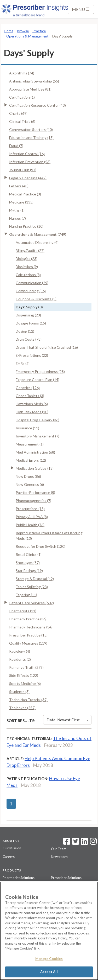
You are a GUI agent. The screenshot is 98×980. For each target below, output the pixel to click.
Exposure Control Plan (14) (38, 380)
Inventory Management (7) (38, 436)
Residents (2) (20, 659)
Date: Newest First (68, 720)
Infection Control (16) (27, 154)
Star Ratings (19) (29, 571)
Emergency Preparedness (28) (40, 371)
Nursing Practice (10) (26, 226)
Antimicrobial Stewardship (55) (34, 81)
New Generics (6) (30, 484)
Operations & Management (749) (38, 234)
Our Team (59, 849)
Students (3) (19, 692)
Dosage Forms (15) (31, 323)
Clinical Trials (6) (22, 121)
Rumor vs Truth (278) (26, 667)
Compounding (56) (31, 291)
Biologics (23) (27, 259)
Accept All (49, 972)
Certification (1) (22, 97)
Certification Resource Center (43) (38, 105)
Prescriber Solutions (66, 878)
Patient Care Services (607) (31, 603)
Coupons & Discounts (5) (36, 299)
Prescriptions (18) (30, 509)
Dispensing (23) (28, 315)
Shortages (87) (28, 562)
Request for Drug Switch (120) (41, 546)
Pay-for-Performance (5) (35, 492)
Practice (39, 31)
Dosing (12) (25, 331)
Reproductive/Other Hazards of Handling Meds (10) (49, 536)
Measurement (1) (30, 444)
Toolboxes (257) (22, 708)
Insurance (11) (27, 428)
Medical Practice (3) (25, 194)
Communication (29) (32, 283)
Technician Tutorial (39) (28, 700)
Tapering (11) (26, 595)
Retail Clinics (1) (29, 554)
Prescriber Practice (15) (28, 635)
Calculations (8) (28, 275)
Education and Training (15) (31, 138)
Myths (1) (17, 210)
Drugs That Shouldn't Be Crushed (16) (47, 347)
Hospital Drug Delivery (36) (38, 420)
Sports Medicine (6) (25, 683)
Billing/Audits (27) (30, 250)
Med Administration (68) (35, 452)
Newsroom (59, 857)
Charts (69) (18, 113)
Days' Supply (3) (29, 307)
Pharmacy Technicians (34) (31, 627)
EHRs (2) (23, 363)
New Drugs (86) (28, 476)
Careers (9, 857)
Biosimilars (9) (27, 267)
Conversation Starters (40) (31, 129)
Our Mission (12, 848)
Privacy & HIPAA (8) (32, 517)
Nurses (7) (18, 218)
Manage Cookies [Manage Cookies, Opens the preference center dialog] (49, 959)
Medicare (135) (21, 202)
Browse (23, 31)
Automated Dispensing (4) (37, 242)
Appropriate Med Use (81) (30, 89)
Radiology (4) (20, 651)
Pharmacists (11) (23, 611)
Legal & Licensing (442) (28, 178)
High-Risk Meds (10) (32, 412)
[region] (49, 931)
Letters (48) (19, 186)
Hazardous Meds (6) (32, 404)
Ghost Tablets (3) (30, 396)
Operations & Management (27, 36)
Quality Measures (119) (28, 643)
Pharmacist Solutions (19, 878)
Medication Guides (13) (35, 468)
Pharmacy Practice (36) (28, 619)
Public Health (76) (30, 525)
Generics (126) (28, 388)
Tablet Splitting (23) (32, 587)
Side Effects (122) (24, 675)
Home (9, 31)
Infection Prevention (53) (30, 162)
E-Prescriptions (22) (32, 355)
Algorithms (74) (22, 73)
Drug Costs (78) (29, 339)
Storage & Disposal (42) (35, 579)
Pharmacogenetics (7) (33, 501)
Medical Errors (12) (31, 460)
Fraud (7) (16, 146)
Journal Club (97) (23, 170)
